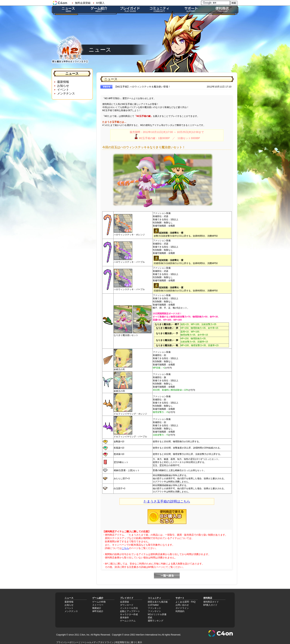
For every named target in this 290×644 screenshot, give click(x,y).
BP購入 (100, 3)
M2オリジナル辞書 (157, 614)
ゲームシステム (128, 621)
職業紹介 (97, 608)
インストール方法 (129, 608)
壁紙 (150, 618)
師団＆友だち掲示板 (158, 602)
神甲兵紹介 (98, 611)
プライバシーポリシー (67, 642)
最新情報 (63, 82)
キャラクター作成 (129, 614)
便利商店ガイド (211, 602)
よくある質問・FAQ (186, 602)
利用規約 (180, 611)
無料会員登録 (83, 3)
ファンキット (154, 608)
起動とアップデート (130, 611)
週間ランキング (156, 621)
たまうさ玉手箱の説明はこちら (167, 501)
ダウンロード (127, 605)
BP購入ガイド (210, 605)
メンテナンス (66, 93)
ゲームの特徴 (99, 602)
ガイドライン (182, 608)
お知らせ (63, 86)
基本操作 (124, 618)
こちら (125, 548)
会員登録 (124, 602)
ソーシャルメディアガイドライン (97, 642)
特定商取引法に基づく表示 (129, 642)
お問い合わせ (182, 605)
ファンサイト (154, 611)
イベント (63, 90)
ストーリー (98, 605)
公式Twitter (153, 605)
